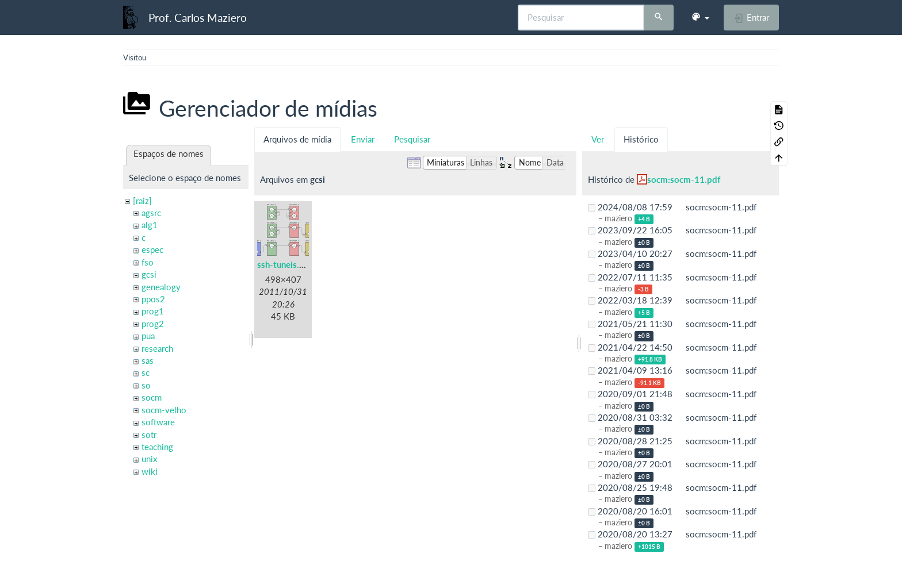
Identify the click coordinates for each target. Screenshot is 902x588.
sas (148, 360)
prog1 (153, 311)
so (146, 385)
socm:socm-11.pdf (684, 179)
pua (148, 336)
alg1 (150, 225)
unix (149, 459)
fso (148, 262)
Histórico (641, 139)
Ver (598, 139)
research (157, 348)
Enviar (363, 139)
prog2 (153, 324)
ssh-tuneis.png (285, 264)
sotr (149, 435)
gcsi (149, 274)
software (158, 422)
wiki (150, 471)
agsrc (151, 213)
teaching (157, 447)
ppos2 (153, 299)
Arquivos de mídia (297, 139)
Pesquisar (412, 139)
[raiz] (142, 201)
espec (152, 249)
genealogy (161, 287)
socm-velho (164, 410)
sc (146, 372)
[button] (700, 17)
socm (152, 397)
